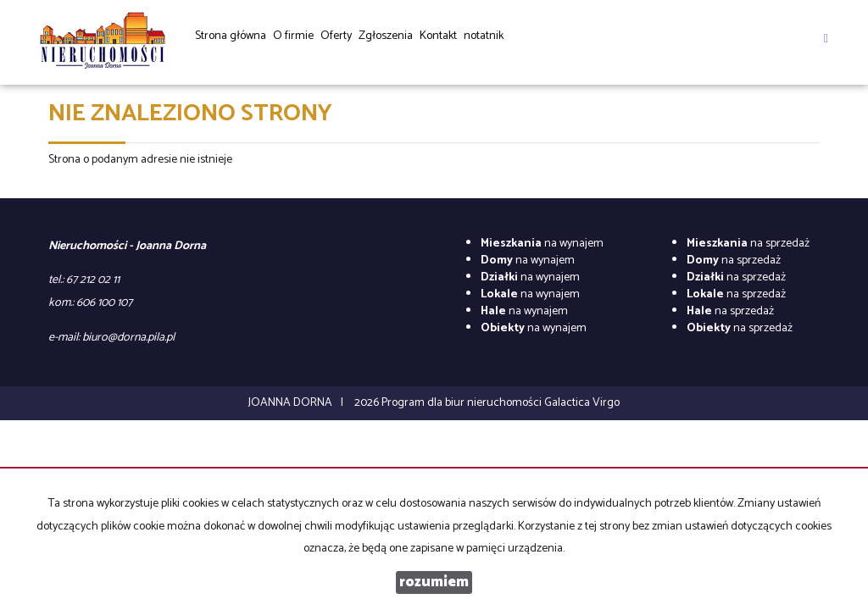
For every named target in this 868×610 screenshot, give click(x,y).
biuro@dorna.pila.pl (128, 338)
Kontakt (438, 36)
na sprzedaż (748, 244)
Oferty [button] (336, 42)
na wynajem (542, 244)
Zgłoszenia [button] (386, 42)
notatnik (484, 36)
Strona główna (231, 36)
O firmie (293, 36)
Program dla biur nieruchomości (463, 403)
